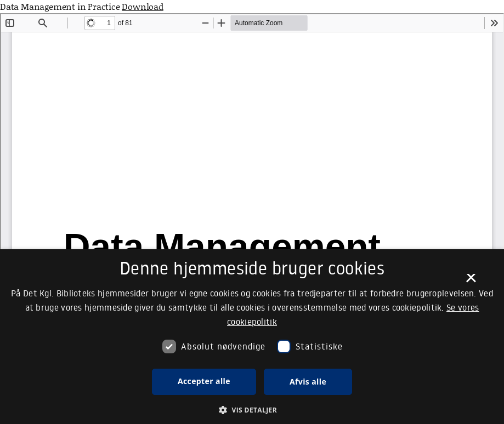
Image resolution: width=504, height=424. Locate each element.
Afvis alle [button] (308, 382)
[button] (252, 410)
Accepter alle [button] (204, 381)
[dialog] (252, 337)
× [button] (471, 282)
